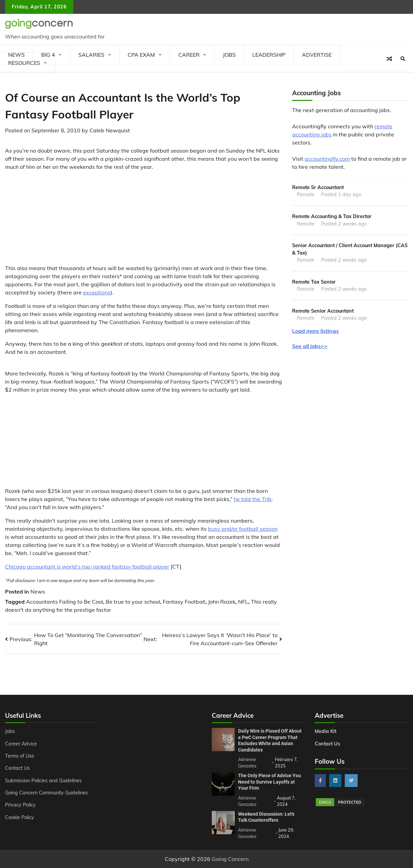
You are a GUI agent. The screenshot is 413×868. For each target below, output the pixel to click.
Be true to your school (133, 602)
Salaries (91, 55)
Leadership (269, 55)
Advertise (317, 55)
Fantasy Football (184, 602)
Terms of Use (20, 756)
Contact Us (17, 768)
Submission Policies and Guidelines (44, 781)
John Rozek (222, 602)
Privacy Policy (20, 805)
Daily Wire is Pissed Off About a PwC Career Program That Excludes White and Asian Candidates (270, 740)
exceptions (97, 292)
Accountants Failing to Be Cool (64, 602)
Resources (24, 63)
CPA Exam (141, 55)
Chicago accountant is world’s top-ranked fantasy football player (87, 567)
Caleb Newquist (110, 130)
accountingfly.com (327, 159)
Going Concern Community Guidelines (47, 793)
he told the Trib (253, 499)
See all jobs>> (310, 346)
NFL (243, 602)
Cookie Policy (20, 817)
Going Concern (230, 859)
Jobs (229, 55)
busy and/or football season (243, 529)
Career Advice (21, 744)
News (38, 591)
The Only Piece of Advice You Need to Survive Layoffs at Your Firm (269, 782)
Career (189, 55)
